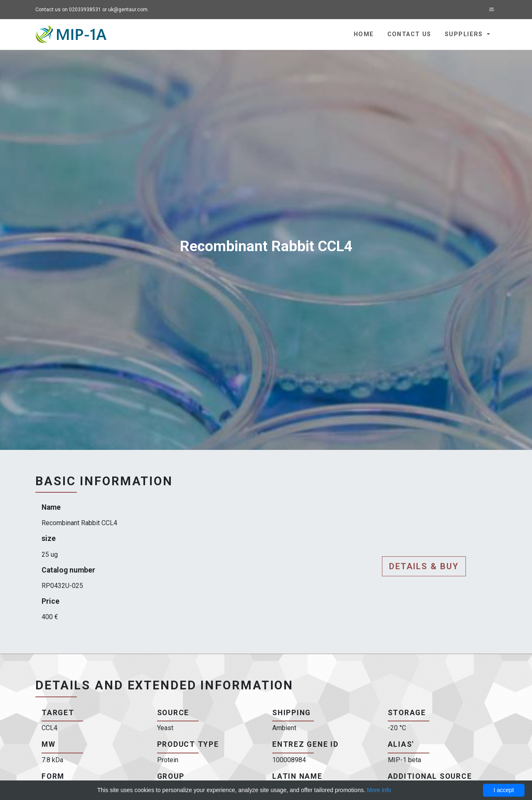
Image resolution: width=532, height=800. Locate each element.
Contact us (409, 34)
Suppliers (465, 34)
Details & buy (424, 566)
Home (364, 34)
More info (379, 790)
